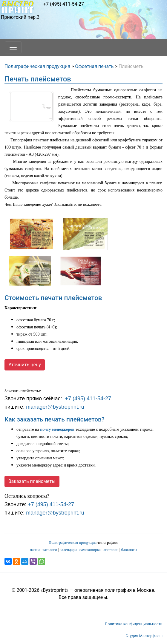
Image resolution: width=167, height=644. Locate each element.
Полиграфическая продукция (37, 66)
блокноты (129, 550)
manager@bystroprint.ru (55, 407)
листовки (111, 550)
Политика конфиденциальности (134, 624)
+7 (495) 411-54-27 (64, 4)
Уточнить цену (25, 365)
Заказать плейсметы (32, 481)
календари (68, 550)
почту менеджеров (57, 429)
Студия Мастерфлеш (144, 636)
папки (35, 550)
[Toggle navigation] (13, 47)
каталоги (50, 550)
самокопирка (90, 550)
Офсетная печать (94, 66)
